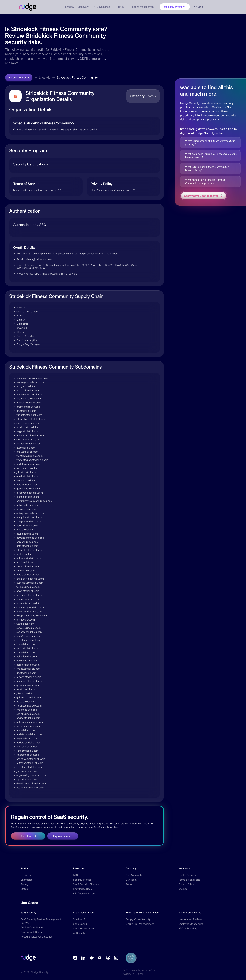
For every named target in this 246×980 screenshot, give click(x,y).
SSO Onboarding (188, 928)
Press (129, 884)
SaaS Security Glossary (86, 884)
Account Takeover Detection (36, 937)
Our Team (131, 880)
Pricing (24, 884)
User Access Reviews (190, 919)
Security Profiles (82, 880)
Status (24, 889)
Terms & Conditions (189, 880)
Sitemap (183, 889)
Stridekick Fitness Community (77, 78)
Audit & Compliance (32, 927)
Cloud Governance (83, 928)
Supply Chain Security (138, 919)
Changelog (27, 880)
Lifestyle (45, 78)
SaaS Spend (80, 924)
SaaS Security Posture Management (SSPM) (41, 921)
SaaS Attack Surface (32, 932)
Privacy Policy (186, 884)
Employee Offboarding (191, 924)
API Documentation (84, 893)
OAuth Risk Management (140, 924)
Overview (26, 875)
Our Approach (134, 875)
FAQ (76, 875)
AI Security (79, 933)
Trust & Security (187, 875)
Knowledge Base (82, 889)
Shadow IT (79, 919)
